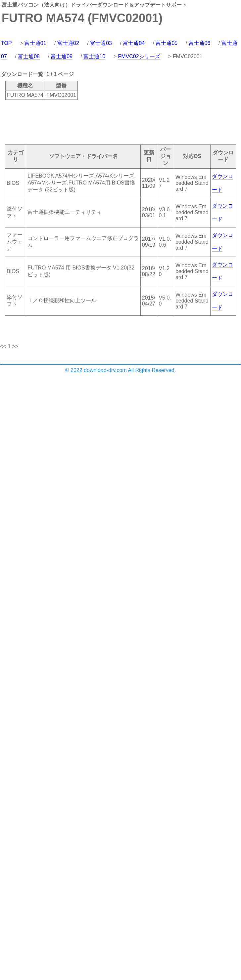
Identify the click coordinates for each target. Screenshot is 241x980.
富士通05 (167, 43)
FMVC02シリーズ (139, 56)
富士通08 (29, 56)
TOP (6, 43)
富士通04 (134, 43)
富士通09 (62, 56)
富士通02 (68, 43)
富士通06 (200, 43)
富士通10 (94, 56)
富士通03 (101, 43)
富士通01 (35, 43)
